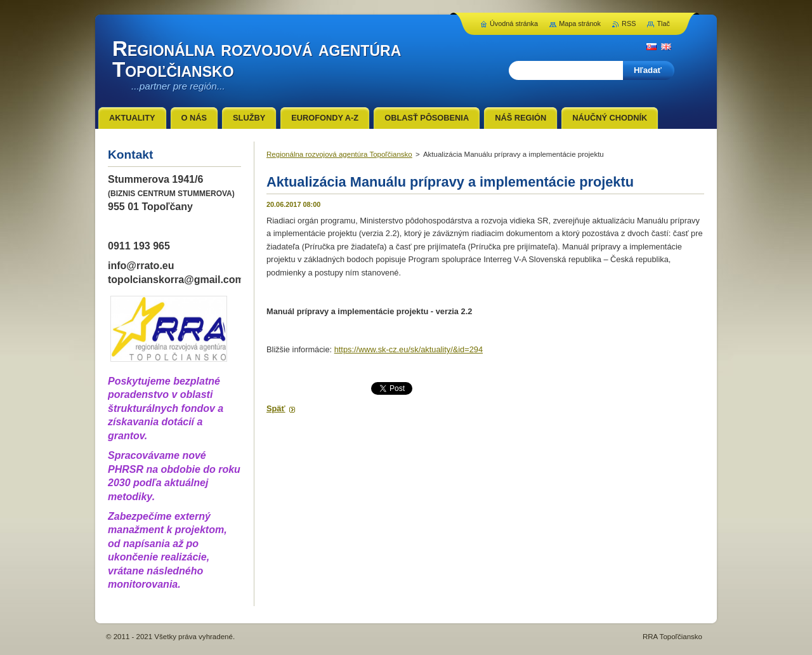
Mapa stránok (580, 23)
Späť (276, 408)
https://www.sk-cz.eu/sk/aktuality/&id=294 (409, 349)
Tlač (663, 23)
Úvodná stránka (514, 23)
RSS (629, 23)
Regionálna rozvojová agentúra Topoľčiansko (339, 154)
